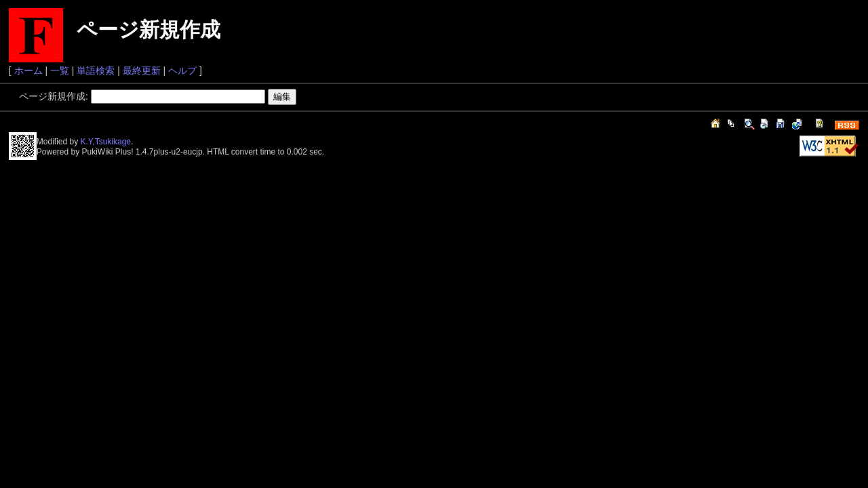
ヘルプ (182, 70)
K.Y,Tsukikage (106, 142)
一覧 (60, 70)
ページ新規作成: (54, 96)
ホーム (28, 70)
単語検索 (96, 70)
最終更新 (142, 70)
